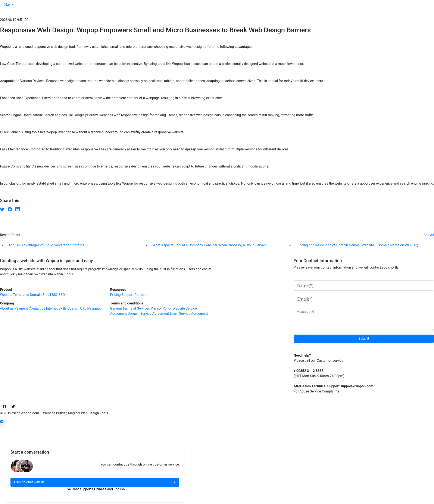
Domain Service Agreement (148, 314)
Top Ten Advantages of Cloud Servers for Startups (46, 245)
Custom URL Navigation (86, 308)
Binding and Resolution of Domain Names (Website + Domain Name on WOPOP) (357, 245)
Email (47, 295)
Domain (36, 295)
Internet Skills (56, 308)
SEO (62, 295)
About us (7, 308)
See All (429, 235)
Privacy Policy (161, 308)
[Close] (8, 427)
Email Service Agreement (189, 314)
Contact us (37, 308)
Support (128, 295)
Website (6, 295)
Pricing (115, 295)
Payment (21, 308)
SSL (55, 295)
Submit (364, 339)
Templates (21, 295)
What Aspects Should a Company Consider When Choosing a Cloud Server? (210, 245)
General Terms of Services (130, 308)
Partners (141, 295)
